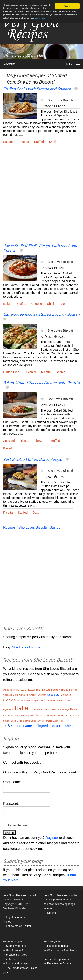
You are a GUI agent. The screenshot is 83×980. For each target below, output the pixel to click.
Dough (34, 701)
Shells (53, 142)
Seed (13, 721)
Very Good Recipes (14, 895)
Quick (31, 716)
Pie (13, 716)
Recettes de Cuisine (59, 963)
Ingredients (8, 709)
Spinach (9, 142)
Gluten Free (11, 372)
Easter (42, 701)
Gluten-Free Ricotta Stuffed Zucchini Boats (40, 315)
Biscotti (46, 690)
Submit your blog (16, 946)
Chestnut (42, 695)
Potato (24, 716)
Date (36, 513)
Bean (38, 690)
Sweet (41, 721)
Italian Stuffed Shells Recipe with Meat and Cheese (40, 248)
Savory (7, 721)
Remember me (18, 825)
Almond (8, 690)
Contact (52, 913)
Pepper (7, 716)
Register (52, 838)
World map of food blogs (62, 950)
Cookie (9, 700)
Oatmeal (52, 709)
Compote (66, 695)
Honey (66, 701)
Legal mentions (15, 917)
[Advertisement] (41, 197)
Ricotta (24, 142)
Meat (64, 304)
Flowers (40, 441)
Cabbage (8, 695)
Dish (28, 701)
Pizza (18, 716)
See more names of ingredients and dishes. (40, 726)
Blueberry (56, 690)
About (50, 908)
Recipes (9, 64)
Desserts (21, 701)
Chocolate (53, 695)
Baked (8, 448)
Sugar (34, 721)
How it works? (15, 950)
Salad (69, 715)
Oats (59, 709)
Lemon (36, 709)
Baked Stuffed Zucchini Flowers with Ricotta (41, 383)
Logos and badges (17, 963)
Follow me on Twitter (18, 926)
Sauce (76, 716)
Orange (66, 709)
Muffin (44, 709)
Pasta (74, 709)
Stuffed (39, 142)
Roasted (59, 715)
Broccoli (73, 690)
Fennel (49, 701)
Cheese (37, 304)
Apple (23, 690)
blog (9, 922)
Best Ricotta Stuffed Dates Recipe (33, 460)
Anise (16, 690)
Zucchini (30, 372)
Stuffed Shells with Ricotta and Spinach (37, 89)
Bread (65, 690)
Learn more (40, 18)
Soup (19, 721)
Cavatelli (24, 695)
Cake (16, 695)
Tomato (48, 721)
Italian (7, 304)
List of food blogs (58, 946)
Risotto (50, 716)
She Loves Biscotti (60, 100)
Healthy (58, 701)
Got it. (67, 6)
